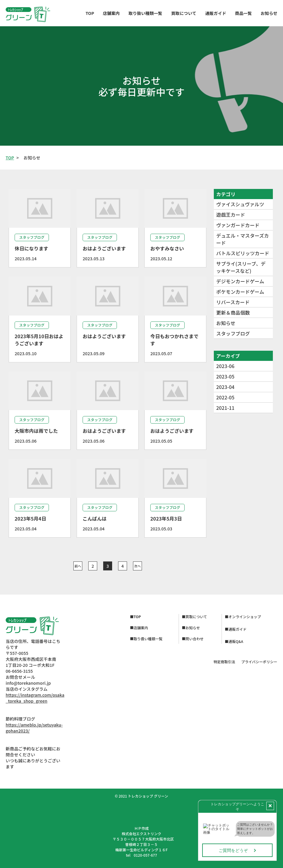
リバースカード (233, 302)
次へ (137, 566)
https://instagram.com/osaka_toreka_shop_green (35, 698)
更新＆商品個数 (233, 313)
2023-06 (225, 366)
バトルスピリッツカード (243, 253)
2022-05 (225, 397)
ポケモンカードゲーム (240, 292)
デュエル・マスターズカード (243, 239)
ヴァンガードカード (238, 225)
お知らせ (226, 323)
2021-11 (225, 408)
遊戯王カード (231, 215)
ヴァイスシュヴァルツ (240, 204)
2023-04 (225, 387)
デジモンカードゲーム (240, 281)
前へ (78, 566)
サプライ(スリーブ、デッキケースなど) (241, 267)
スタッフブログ (233, 333)
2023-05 (225, 376)
